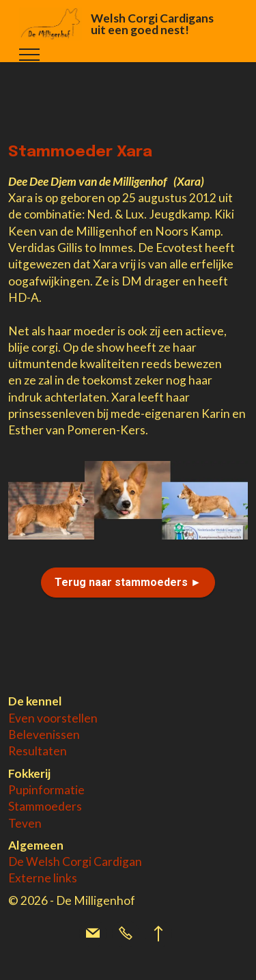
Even (23, 718)
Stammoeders (45, 806)
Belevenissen (44, 734)
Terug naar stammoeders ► (128, 582)
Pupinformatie (46, 790)
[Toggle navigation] (30, 55)
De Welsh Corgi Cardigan (75, 862)
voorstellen (67, 718)
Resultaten (38, 751)
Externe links (43, 878)
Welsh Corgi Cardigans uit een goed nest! (152, 24)
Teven (25, 823)
